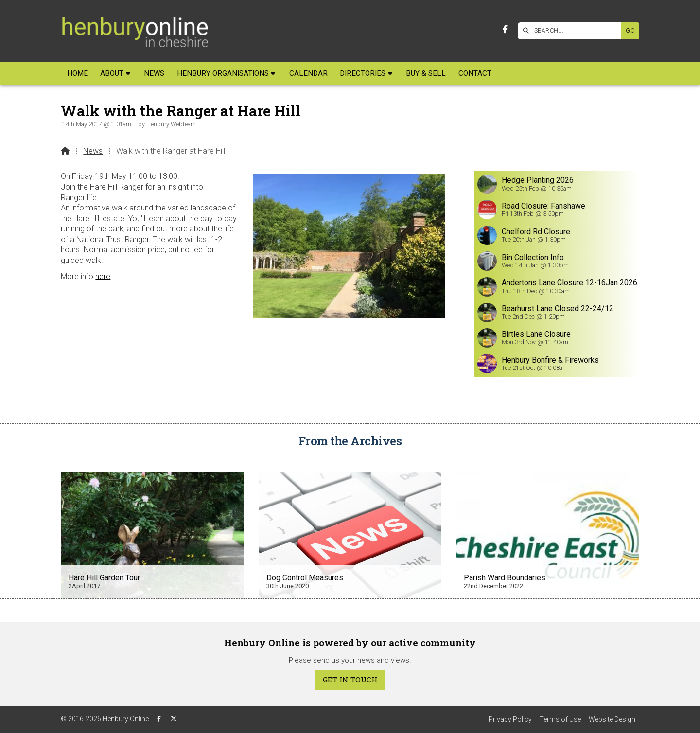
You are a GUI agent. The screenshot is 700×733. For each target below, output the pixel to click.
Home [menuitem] (78, 73)
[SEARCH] (572, 31)
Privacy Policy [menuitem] (510, 719)
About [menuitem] (112, 73)
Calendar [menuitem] (308, 73)
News (93, 151)
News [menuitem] (154, 73)
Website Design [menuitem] (612, 719)
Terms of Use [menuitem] (560, 719)
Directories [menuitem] (363, 73)
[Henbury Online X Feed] (174, 719)
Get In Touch (350, 680)
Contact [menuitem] (475, 73)
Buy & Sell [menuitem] (426, 73)
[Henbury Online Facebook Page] (505, 29)
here (103, 276)
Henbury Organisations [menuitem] (223, 73)
